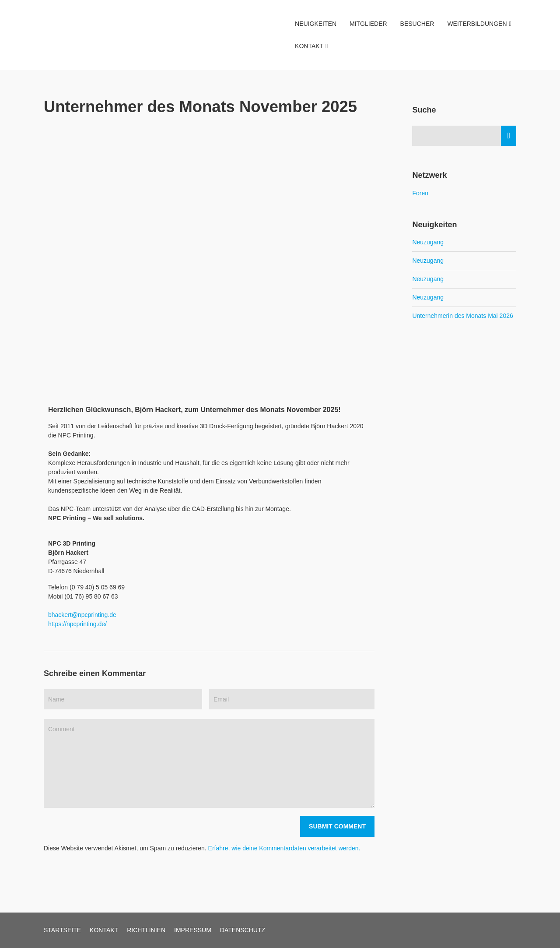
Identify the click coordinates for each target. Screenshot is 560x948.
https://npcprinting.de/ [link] (77, 624)
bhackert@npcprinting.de (82, 615)
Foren (420, 193)
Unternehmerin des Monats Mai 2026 (462, 316)
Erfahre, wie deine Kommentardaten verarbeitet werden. (284, 848)
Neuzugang (428, 242)
